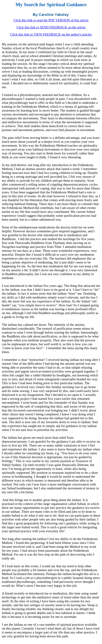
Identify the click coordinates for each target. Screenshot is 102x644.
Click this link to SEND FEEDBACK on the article (51, 27)
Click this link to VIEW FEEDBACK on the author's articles (51, 34)
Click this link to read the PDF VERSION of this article (51, 20)
